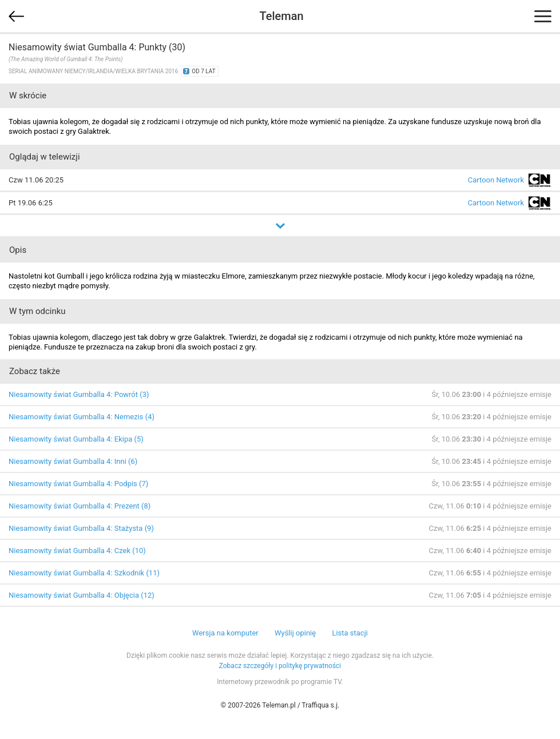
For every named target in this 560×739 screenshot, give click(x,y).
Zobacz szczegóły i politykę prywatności (280, 666)
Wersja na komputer (225, 633)
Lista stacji (350, 633)
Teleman (281, 16)
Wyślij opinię (295, 633)
